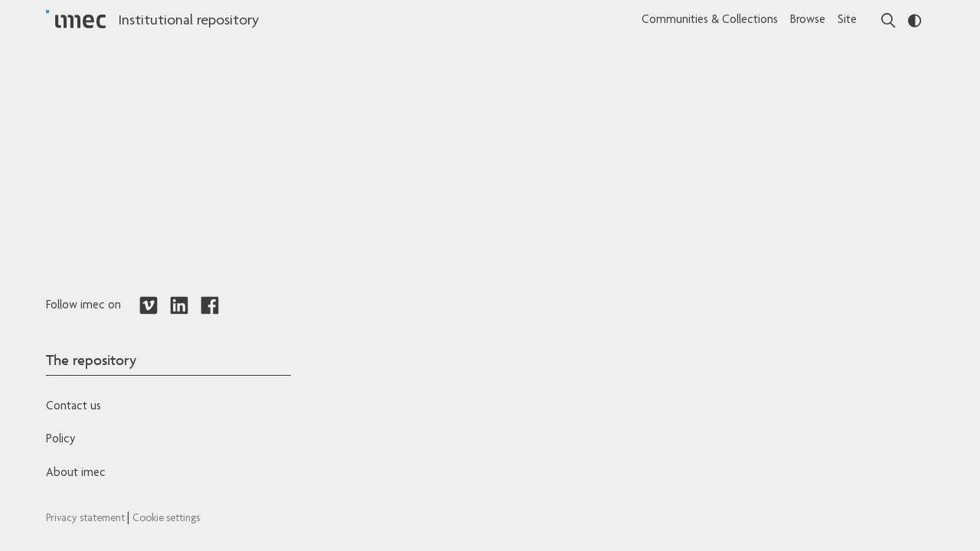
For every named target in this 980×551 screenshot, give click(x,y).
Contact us (73, 407)
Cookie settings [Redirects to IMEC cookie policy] (166, 519)
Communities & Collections (710, 21)
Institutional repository (188, 21)
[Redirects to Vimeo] (149, 306)
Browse (808, 21)
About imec (76, 474)
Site (847, 21)
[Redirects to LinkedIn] (179, 306)
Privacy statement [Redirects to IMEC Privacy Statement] (87, 519)
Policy (60, 440)
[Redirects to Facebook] (210, 306)
